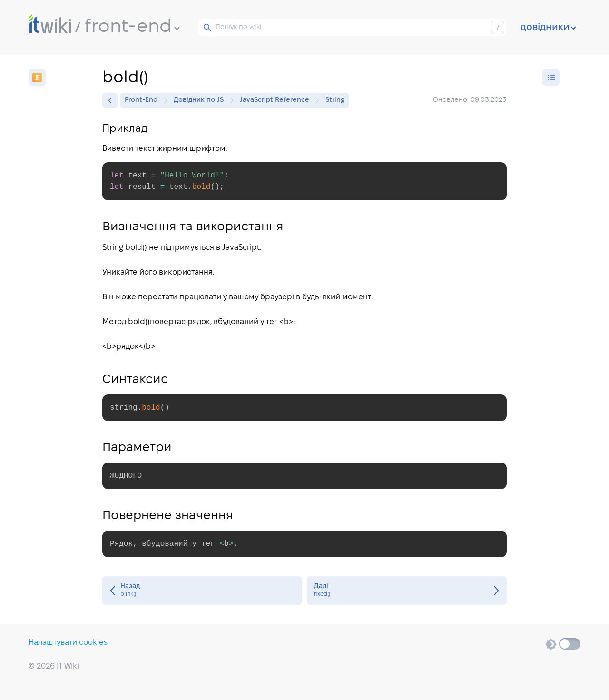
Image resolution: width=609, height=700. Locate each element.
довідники (548, 28)
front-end (132, 27)
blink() (202, 591)
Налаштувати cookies (68, 643)
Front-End (143, 100)
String (335, 100)
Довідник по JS (201, 100)
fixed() (407, 591)
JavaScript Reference (277, 100)
